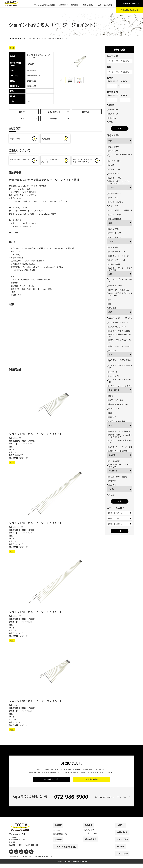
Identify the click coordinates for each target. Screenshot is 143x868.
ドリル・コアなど (115, 202)
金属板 (111, 165)
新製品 (111, 105)
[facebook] (24, 856)
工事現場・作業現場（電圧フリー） (119, 361)
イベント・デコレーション (119, 386)
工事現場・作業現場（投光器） (119, 381)
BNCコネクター (114, 237)
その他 (111, 489)
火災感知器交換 (114, 219)
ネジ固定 (111, 481)
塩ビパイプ (112, 151)
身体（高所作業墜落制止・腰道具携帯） (119, 294)
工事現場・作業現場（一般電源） (119, 366)
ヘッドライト (113, 376)
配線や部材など (114, 193)
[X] (15, 856)
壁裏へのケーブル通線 (117, 451)
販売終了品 (112, 109)
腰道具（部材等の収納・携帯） (119, 335)
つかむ (111, 187)
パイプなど (112, 197)
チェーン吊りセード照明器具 (119, 210)
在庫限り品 (112, 114)
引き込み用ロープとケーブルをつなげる (119, 466)
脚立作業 (111, 351)
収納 (110, 312)
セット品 (111, 118)
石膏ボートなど (114, 178)
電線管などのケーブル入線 (119, 431)
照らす (111, 355)
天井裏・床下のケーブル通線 (119, 447)
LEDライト (112, 372)
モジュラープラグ (115, 233)
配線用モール (113, 169)
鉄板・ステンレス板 (116, 252)
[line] (29, 856)
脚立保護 (111, 308)
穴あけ (111, 241)
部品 (110, 122)
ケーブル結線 (113, 461)
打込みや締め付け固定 (117, 477)
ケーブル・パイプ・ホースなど (119, 280)
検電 (110, 396)
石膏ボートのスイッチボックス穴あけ (119, 269)
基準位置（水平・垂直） (118, 404)
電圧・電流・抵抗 (115, 400)
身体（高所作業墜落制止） (119, 290)
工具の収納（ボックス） (118, 322)
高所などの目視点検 (116, 421)
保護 (110, 274)
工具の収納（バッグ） (117, 327)
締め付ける (113, 471)
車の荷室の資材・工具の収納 (119, 318)
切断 (110, 141)
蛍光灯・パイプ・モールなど (119, 346)
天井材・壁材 (113, 264)
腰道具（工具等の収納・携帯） (119, 341)
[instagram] (20, 856)
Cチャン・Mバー (115, 161)
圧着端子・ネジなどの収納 (119, 331)
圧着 (110, 223)
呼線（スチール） (115, 206)
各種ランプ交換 (114, 214)
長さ (110, 413)
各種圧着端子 (113, 229)
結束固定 (111, 485)
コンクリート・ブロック (118, 256)
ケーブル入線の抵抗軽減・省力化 (119, 441)
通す (110, 425)
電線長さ (111, 417)
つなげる (112, 455)
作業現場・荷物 (114, 285)
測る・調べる (114, 390)
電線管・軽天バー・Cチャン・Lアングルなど (118, 182)
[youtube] (11, 856)
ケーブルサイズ (114, 408)
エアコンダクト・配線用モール (119, 155)
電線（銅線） (113, 147)
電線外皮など (113, 173)
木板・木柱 (112, 247)
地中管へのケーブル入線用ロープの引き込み (119, 436)
